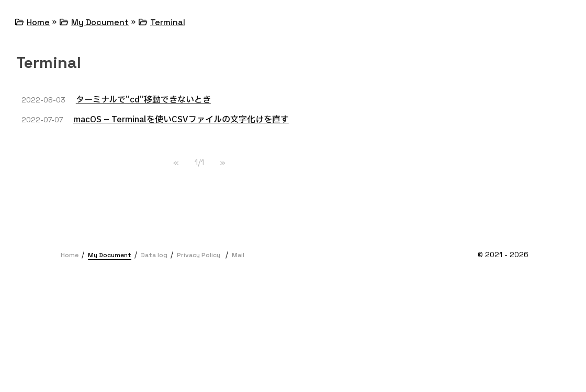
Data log (154, 255)
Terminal (168, 22)
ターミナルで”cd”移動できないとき (143, 100)
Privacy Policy (199, 255)
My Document (100, 22)
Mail (238, 255)
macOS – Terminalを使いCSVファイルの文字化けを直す (181, 120)
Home (38, 22)
